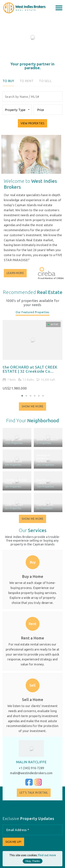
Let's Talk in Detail (37, 793)
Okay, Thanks (33, 861)
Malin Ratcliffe (28, 762)
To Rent (27, 81)
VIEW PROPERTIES (33, 123)
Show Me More (32, 409)
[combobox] (17, 110)
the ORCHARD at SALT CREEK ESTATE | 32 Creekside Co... (30, 372)
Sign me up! (13, 842)
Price (41, 110)
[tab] (32, 316)
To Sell (45, 81)
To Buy (8, 81)
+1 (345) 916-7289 (28, 768)
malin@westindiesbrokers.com (28, 773)
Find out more (47, 855)
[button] (22, 396)
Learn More (18, 273)
